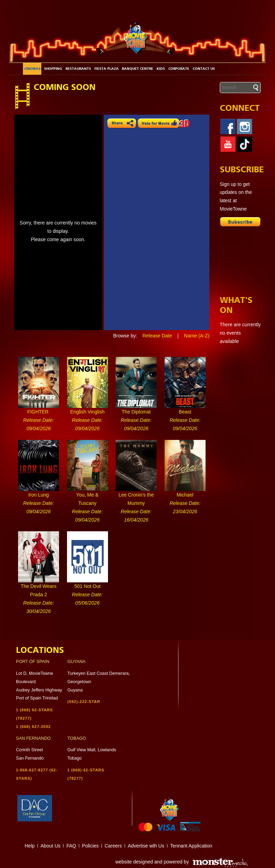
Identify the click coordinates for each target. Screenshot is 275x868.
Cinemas (32, 69)
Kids (161, 69)
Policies (90, 846)
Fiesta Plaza (107, 69)
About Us (51, 846)
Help (30, 846)
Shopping (53, 69)
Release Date (157, 336)
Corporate (179, 69)
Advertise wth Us (146, 846)
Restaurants (78, 69)
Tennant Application (191, 846)
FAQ (71, 846)
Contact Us (204, 69)
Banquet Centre (137, 69)
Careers (113, 846)
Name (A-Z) (197, 336)
